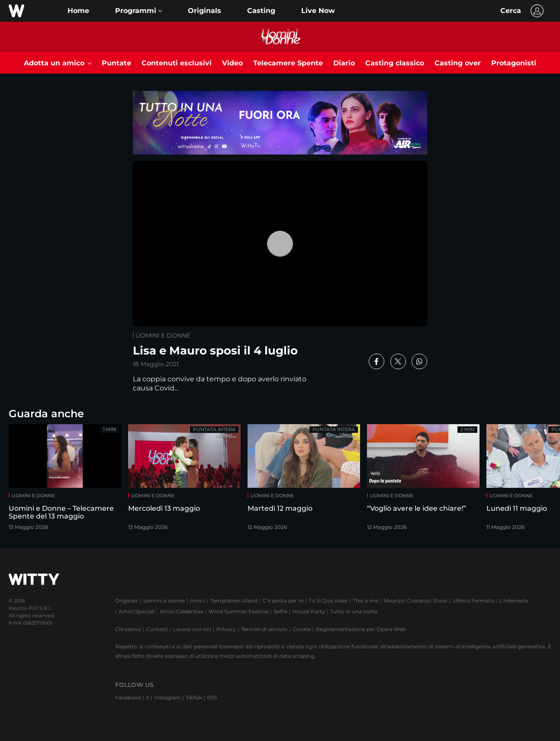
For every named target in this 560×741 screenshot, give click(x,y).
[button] (138, 11)
